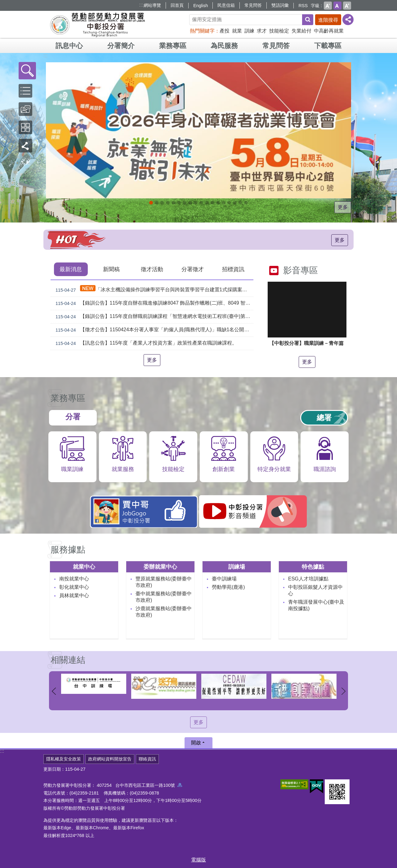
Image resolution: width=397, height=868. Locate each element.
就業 (237, 31)
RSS (303, 6)
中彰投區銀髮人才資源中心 (315, 590)
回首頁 (177, 5)
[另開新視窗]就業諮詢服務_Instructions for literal (207, 203)
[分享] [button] (348, 20)
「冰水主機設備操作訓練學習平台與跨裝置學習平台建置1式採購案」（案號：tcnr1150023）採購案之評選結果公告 (153, 290)
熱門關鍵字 (202, 31)
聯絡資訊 (147, 759)
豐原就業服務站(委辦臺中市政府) (164, 582)
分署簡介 (121, 46)
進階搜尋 (328, 20)
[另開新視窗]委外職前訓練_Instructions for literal (240, 203)
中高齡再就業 (329, 31)
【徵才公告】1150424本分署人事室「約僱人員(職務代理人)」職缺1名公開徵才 (153, 330)
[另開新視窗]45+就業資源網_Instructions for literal (246, 203)
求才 (262, 31)
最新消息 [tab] (71, 269)
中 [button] (337, 6)
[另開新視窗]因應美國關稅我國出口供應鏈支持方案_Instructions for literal (173, 203)
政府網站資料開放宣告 (110, 759)
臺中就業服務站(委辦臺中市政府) (164, 597)
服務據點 (68, 550)
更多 (343, 207)
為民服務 (224, 46)
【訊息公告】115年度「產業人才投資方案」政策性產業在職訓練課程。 (145, 343)
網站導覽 (152, 5)
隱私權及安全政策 (64, 759)
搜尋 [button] (308, 20)
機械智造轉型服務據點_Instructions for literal (224, 203)
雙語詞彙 (280, 5)
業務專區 (173, 46)
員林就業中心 (74, 595)
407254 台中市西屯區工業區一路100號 (139, 785)
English (201, 6)
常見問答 (253, 5)
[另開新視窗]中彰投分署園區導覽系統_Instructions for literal (201, 203)
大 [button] (347, 6)
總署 (324, 418)
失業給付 (301, 31)
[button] (27, 71)
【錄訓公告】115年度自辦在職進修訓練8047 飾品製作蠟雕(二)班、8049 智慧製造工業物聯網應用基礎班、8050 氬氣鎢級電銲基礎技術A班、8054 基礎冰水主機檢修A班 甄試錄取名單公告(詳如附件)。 (153, 303)
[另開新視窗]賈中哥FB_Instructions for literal (218, 203)
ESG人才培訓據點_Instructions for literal (196, 203)
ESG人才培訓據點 (308, 579)
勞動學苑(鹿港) (228, 587)
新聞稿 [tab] (111, 269)
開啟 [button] (196, 743)
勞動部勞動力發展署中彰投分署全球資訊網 (97, 25)
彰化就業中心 (74, 587)
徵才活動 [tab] (152, 269)
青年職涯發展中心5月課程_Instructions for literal (157, 203)
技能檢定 (279, 31)
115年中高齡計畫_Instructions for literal (190, 203)
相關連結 (68, 660)
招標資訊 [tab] (233, 269)
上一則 (54, 691)
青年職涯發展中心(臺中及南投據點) (316, 605)
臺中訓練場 (224, 579)
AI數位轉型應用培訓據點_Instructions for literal (229, 203)
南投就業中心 (74, 579)
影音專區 (301, 270)
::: (141, 5)
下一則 (343, 691)
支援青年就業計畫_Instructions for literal (212, 203)
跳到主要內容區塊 (3, 3)
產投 (225, 31)
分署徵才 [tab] (193, 269)
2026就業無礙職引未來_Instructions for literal (151, 203)
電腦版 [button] (198, 860)
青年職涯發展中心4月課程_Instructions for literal (162, 203)
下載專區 (328, 46)
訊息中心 (69, 46)
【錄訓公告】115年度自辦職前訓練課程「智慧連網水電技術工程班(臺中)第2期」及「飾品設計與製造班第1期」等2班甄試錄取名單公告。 (153, 317)
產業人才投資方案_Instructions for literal (235, 203)
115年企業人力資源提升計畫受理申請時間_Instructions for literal (185, 203)
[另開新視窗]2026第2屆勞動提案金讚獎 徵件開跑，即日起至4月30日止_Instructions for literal (179, 203)
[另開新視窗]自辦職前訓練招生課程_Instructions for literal (168, 203)
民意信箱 (226, 5)
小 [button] (328, 6)
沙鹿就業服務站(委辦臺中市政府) (164, 612)
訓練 (249, 31)
